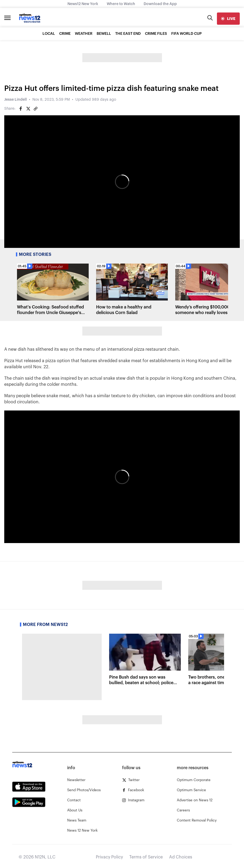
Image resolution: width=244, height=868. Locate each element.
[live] (228, 19)
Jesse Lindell (16, 100)
